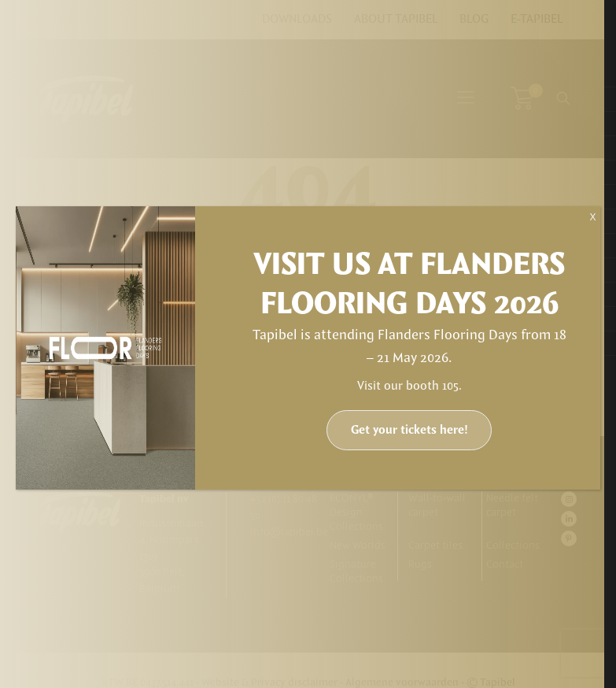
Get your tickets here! (409, 430)
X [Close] (592, 217)
